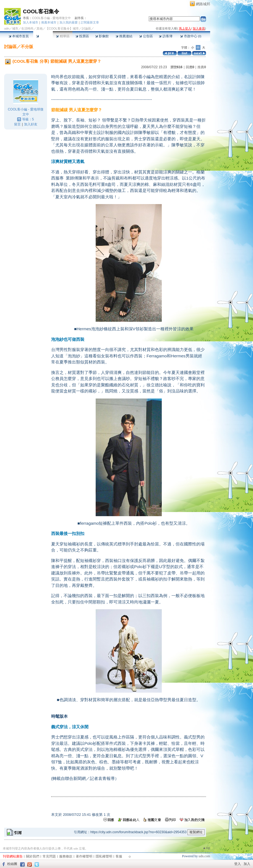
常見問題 (49, 856)
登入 (238, 864)
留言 (17, 124)
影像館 (102, 36)
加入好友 (31, 124)
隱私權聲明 (104, 856)
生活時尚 (27, 28)
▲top (206, 848)
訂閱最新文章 (90, 22)
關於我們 (33, 856)
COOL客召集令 (41, 11)
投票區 (82, 36)
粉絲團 (12, 864)
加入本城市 (31, 22)
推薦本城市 (49, 22)
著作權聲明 (84, 856)
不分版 (27, 47)
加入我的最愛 (69, 22)
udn (7, 28)
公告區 (146, 36)
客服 (119, 856)
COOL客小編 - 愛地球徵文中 (51, 18)
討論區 (43, 36)
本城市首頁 (19, 36)
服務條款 (66, 856)
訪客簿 (165, 36)
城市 (15, 28)
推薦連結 (124, 36)
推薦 (202, 67)
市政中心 (191, 36)
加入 (247, 864)
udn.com (204, 856)
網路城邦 (203, 4)
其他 (40, 28)
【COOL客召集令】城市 (62, 28)
